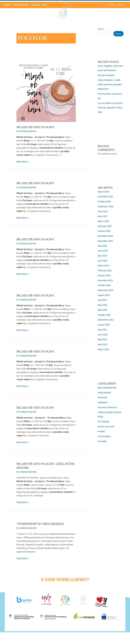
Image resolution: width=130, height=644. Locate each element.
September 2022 (106, 317)
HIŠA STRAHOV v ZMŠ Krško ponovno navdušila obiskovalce (110, 84)
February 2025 (105, 225)
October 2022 (104, 312)
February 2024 (105, 268)
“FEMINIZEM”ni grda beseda (40, 524)
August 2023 (104, 293)
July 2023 (102, 298)
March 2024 (103, 264)
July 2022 (102, 327)
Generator (103, 394)
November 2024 (105, 239)
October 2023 (104, 283)
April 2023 (103, 307)
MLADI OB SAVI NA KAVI (35, 127)
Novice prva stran (106, 422)
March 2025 (103, 220)
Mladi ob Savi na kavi (35, 408)
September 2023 (106, 288)
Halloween (103, 399)
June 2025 (103, 210)
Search (101, 29)
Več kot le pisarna (106, 75)
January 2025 (104, 230)
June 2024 (103, 249)
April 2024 (103, 259)
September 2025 (106, 205)
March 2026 (103, 191)
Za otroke (102, 437)
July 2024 (102, 244)
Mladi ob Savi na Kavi (35, 295)
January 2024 (104, 273)
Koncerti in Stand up (107, 404)
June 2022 (103, 331)
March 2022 (103, 346)
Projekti (101, 427)
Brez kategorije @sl (107, 384)
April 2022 (103, 341)
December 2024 (105, 234)
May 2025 (102, 215)
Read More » (23, 161)
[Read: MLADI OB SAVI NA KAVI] (46, 92)
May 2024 (102, 254)
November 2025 (105, 196)
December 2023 (105, 278)
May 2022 (102, 336)
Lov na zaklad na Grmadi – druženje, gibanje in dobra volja (111, 107)
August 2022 (104, 322)
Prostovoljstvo (104, 432)
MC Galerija (103, 418)
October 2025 (104, 201)
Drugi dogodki (104, 389)
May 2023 (102, 302)
